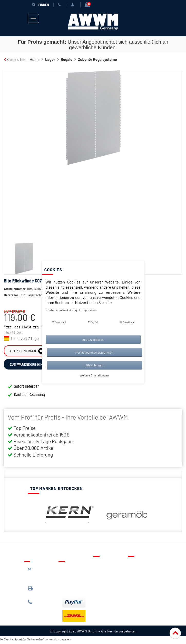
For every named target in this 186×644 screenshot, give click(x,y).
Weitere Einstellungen (94, 375)
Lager (50, 59)
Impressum (141, 595)
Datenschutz (142, 573)
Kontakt (104, 565)
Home (35, 59)
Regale (67, 59)
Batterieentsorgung (79, 590)
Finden (41, 4)
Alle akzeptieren (93, 339)
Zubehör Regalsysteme (97, 59)
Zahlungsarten (75, 583)
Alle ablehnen (94, 365)
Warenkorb (106, 580)
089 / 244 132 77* (41, 607)
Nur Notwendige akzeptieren (94, 352)
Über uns (139, 565)
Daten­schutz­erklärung (62, 310)
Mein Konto (106, 588)
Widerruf (139, 588)
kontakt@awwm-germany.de (42, 576)
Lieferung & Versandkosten (75, 573)
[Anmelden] (74, 5)
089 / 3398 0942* (37, 593)
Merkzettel (106, 573)
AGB (135, 580)
